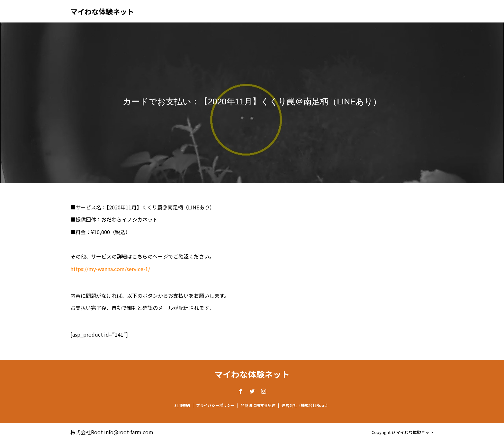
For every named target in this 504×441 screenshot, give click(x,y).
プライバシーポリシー (215, 405)
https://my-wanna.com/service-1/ (110, 269)
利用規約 (182, 405)
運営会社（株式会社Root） (306, 405)
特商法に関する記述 (258, 405)
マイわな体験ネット (102, 11)
